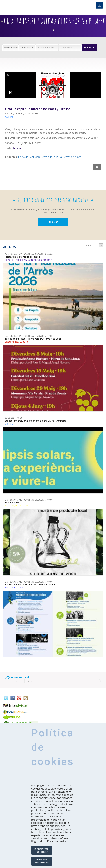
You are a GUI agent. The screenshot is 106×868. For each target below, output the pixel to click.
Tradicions (20, 260)
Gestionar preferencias (42, 861)
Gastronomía (45, 260)
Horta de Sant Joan (29, 157)
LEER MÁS (53, 222)
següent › (101, 245)
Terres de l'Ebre (72, 157)
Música (9, 588)
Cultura (32, 260)
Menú (99, 6)
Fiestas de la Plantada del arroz (22, 257)
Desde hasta (29, 254)
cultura (58, 157)
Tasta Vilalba (12, 503)
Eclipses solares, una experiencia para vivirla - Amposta (36, 421)
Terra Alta (47, 157)
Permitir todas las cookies (42, 850)
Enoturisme (11, 342)
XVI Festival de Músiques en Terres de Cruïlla (30, 584)
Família (9, 260)
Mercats (9, 505)
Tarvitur (17, 148)
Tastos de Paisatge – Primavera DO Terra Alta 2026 (33, 339)
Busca (87, 47)
